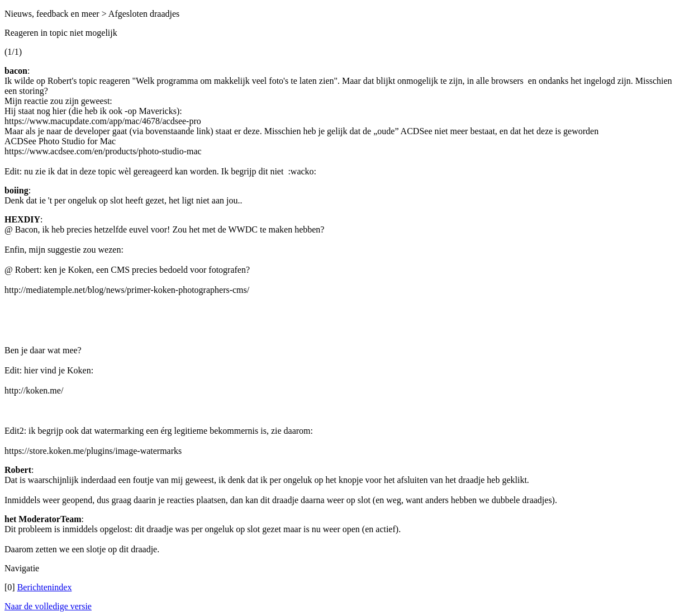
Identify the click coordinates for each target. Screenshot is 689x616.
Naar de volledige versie (48, 606)
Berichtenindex (45, 587)
